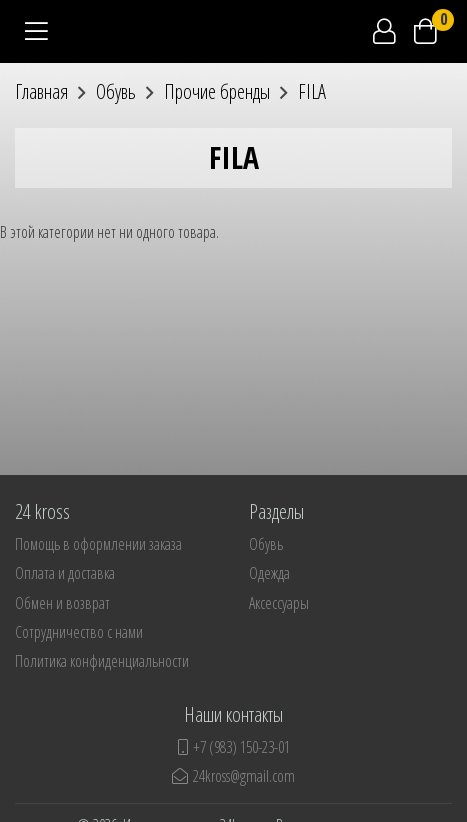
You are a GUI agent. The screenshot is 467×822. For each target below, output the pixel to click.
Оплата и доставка (65, 573)
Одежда (269, 573)
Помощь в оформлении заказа (98, 544)
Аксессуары (279, 603)
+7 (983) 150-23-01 (234, 747)
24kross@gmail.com (233, 776)
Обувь (266, 544)
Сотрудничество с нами (79, 632)
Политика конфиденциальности (102, 661)
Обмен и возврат (62, 603)
